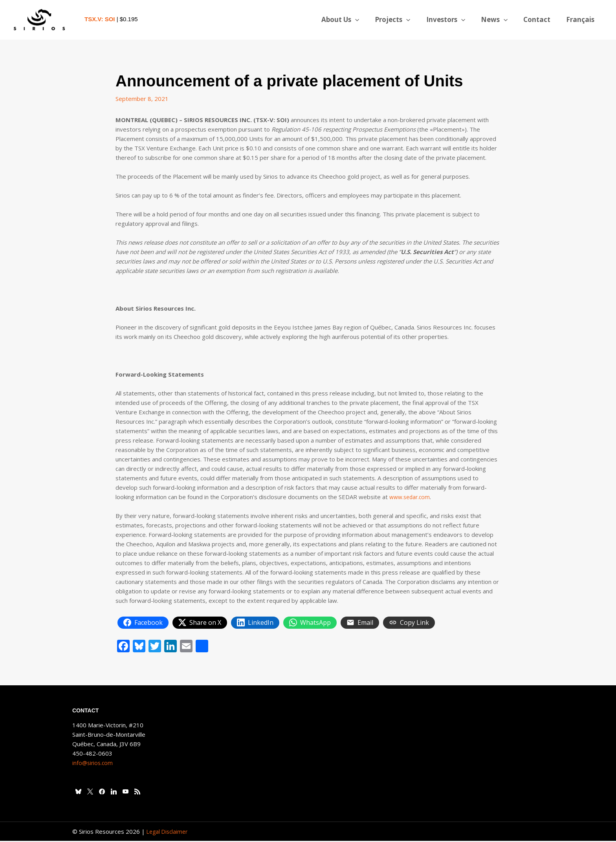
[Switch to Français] (581, 20)
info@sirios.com (93, 764)
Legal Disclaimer (169, 833)
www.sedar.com (411, 497)
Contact (540, 19)
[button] (368, 20)
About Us (353, 20)
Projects (403, 20)
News (500, 20)
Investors (454, 20)
